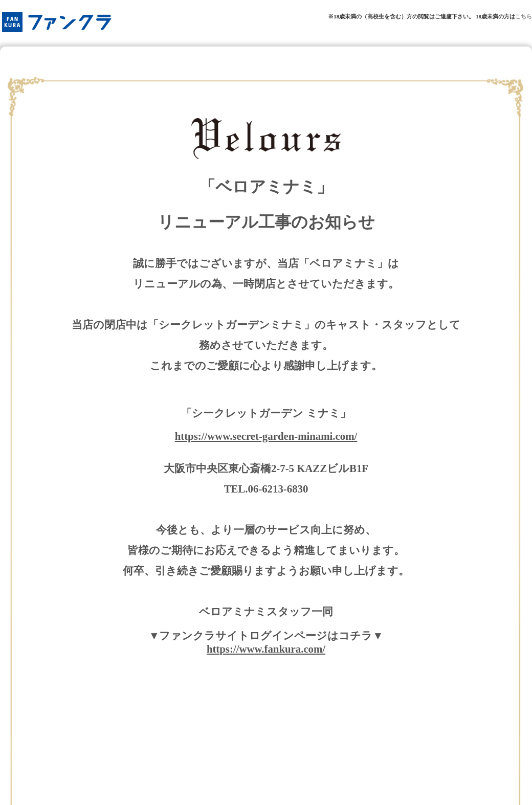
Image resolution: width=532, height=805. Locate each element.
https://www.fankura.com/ (266, 649)
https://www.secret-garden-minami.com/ (266, 436)
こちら (524, 16)
